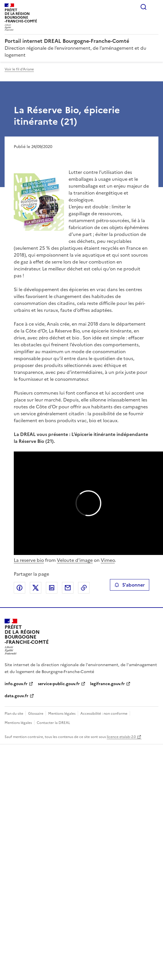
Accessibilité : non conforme (104, 714)
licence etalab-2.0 (121, 737)
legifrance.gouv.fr (107, 684)
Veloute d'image (75, 560)
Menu (155, 7)
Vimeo (108, 560)
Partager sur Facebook (20, 588)
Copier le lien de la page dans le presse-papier (84, 588)
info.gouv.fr (16, 684)
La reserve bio (29, 560)
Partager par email (68, 588)
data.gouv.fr (17, 696)
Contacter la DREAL (53, 723)
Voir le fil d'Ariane (19, 69)
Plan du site (14, 714)
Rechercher (143, 7)
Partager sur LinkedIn (52, 588)
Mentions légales (62, 714)
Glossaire (36, 714)
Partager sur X (36, 588)
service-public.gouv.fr (59, 684)
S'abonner (130, 585)
